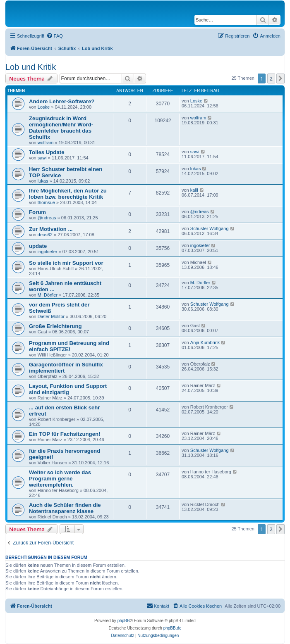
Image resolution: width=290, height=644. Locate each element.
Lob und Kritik (31, 67)
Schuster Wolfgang (210, 228)
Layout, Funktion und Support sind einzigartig (68, 389)
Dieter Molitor (51, 316)
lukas (43, 181)
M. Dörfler (48, 295)
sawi (42, 158)
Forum (37, 212)
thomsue (46, 202)
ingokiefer (48, 252)
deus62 (45, 235)
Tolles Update (47, 152)
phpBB (124, 621)
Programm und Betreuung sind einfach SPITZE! (69, 346)
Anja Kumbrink (205, 342)
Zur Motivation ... (51, 229)
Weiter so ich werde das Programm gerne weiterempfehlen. (60, 479)
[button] (280, 78)
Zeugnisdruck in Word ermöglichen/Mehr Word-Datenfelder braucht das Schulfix (61, 128)
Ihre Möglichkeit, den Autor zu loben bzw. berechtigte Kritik (68, 194)
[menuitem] (55, 36)
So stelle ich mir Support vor (66, 263)
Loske (44, 107)
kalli (194, 190)
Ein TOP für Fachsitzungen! (65, 434)
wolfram (46, 143)
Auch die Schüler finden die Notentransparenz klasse (65, 508)
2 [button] (271, 78)
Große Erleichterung (55, 326)
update (38, 246)
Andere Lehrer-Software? (62, 101)
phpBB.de (173, 628)
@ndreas (47, 218)
